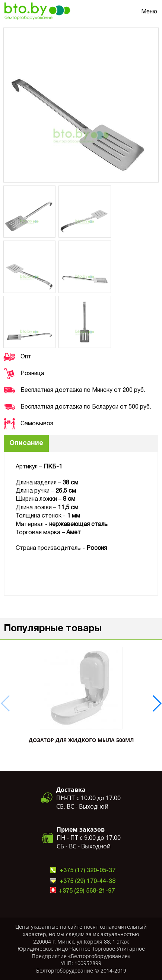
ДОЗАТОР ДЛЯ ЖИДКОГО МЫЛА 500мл (81, 740)
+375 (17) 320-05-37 (88, 871)
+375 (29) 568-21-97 (87, 891)
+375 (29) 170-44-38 (88, 881)
